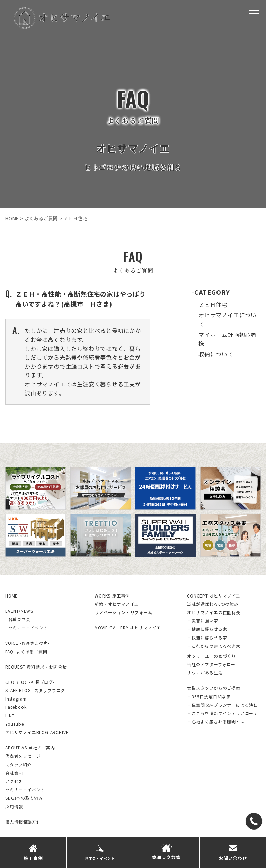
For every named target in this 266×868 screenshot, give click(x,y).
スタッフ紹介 (19, 764)
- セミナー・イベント (27, 628)
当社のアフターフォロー (211, 664)
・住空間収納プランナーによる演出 (223, 705)
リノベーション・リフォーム (123, 612)
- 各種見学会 (18, 619)
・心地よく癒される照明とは (216, 721)
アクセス (14, 781)
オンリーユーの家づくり (211, 656)
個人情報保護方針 (23, 822)
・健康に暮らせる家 (207, 629)
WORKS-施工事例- (113, 596)
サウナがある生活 (205, 673)
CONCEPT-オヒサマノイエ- (215, 596)
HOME (11, 596)
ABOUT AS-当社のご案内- (31, 747)
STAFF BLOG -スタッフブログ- (36, 690)
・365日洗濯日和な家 (209, 697)
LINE (10, 716)
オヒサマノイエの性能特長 (214, 612)
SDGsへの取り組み (24, 798)
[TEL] (254, 821)
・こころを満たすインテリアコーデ (223, 713)
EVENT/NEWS (19, 611)
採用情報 (14, 806)
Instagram (16, 699)
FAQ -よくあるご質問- (27, 651)
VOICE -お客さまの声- (27, 643)
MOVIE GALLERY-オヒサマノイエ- (129, 628)
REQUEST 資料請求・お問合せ (36, 667)
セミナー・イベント (25, 789)
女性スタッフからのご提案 (214, 688)
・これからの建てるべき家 (214, 646)
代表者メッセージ (23, 756)
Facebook (16, 707)
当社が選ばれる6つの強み (213, 604)
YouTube (15, 724)
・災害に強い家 (203, 621)
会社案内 (14, 773)
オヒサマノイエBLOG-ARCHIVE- (38, 732)
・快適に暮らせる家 (207, 638)
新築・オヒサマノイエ (117, 604)
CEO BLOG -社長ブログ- (30, 682)
